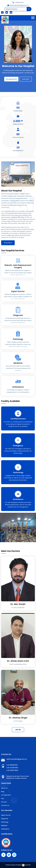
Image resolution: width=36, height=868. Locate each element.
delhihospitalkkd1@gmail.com (18, 5)
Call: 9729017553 (12, 768)
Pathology (5, 822)
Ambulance (5, 829)
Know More (8, 243)
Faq (2, 798)
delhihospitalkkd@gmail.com (17, 759)
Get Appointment (11, 79)
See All (18, 730)
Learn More (26, 79)
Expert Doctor (6, 815)
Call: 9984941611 (12, 765)
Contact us (5, 805)
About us (4, 788)
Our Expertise (6, 795)
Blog (3, 792)
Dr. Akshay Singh (18, 718)
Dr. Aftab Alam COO (18, 661)
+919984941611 (18, 2)
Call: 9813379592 (12, 770)
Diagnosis (5, 819)
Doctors (4, 802)
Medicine (4, 826)
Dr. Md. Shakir (18, 604)
